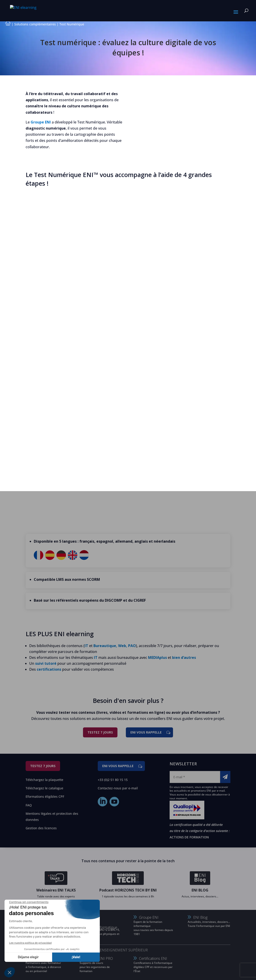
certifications (49, 669)
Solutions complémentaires (35, 24)
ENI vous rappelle (146, 732)
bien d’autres (184, 657)
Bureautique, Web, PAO (115, 646)
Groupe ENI (41, 122)
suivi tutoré (46, 663)
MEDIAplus (157, 657)
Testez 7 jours (100, 732)
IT (86, 646)
